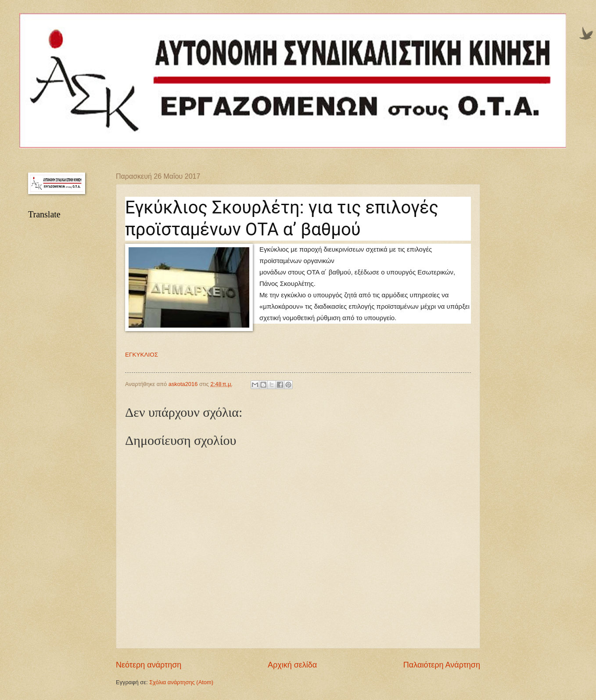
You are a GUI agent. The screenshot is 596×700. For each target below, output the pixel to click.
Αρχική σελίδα (292, 665)
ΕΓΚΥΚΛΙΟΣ (142, 355)
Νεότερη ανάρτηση (149, 665)
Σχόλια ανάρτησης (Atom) (181, 682)
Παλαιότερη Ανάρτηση (442, 665)
